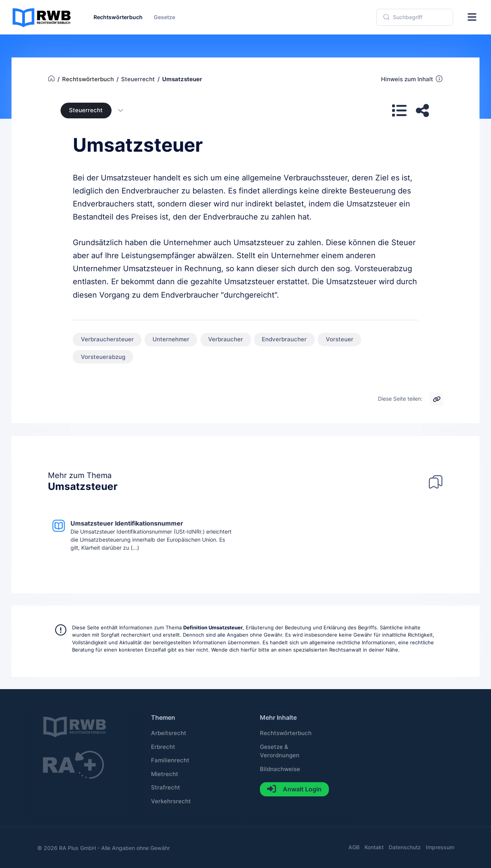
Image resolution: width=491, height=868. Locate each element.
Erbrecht (163, 747)
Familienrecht (170, 760)
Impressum (440, 847)
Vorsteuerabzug (103, 357)
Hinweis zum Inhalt (412, 79)
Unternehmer (171, 339)
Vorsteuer (340, 339)
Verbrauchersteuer (107, 339)
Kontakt (374, 847)
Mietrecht (165, 774)
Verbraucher (226, 339)
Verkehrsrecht (171, 801)
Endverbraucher (284, 339)
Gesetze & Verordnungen (280, 751)
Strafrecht (166, 788)
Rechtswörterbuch (286, 733)
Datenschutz (405, 847)
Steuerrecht (86, 110)
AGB (354, 847)
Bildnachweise (280, 769)
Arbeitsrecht (169, 733)
